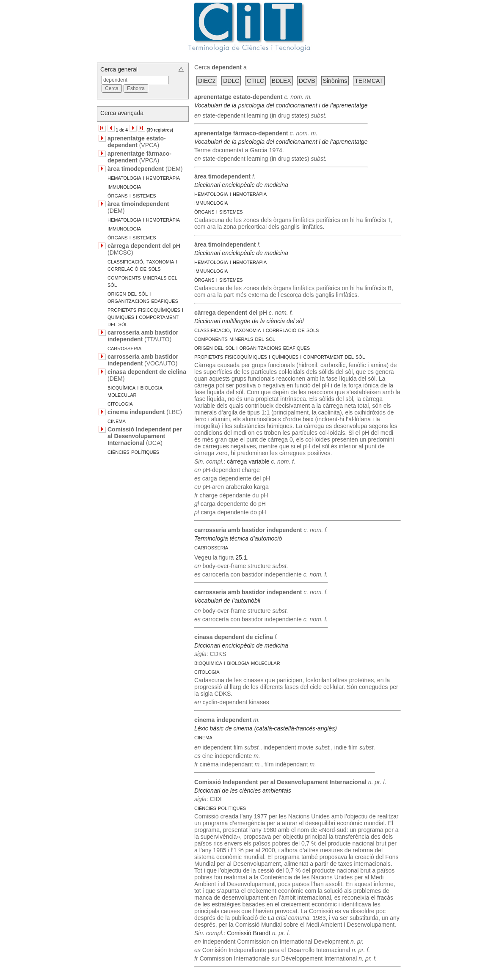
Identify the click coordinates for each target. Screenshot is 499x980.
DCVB (307, 81)
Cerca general (119, 69)
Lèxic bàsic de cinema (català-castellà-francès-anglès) (266, 728)
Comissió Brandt (249, 933)
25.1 (241, 557)
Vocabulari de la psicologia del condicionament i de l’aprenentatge (281, 105)
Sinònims (335, 81)
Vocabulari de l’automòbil (227, 601)
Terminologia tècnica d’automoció (238, 538)
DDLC (231, 81)
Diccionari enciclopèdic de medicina (241, 185)
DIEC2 (207, 81)
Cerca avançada (122, 113)
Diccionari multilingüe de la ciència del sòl (249, 321)
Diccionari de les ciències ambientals (243, 791)
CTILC (255, 81)
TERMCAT (369, 81)
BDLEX (281, 81)
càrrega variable (248, 461)
